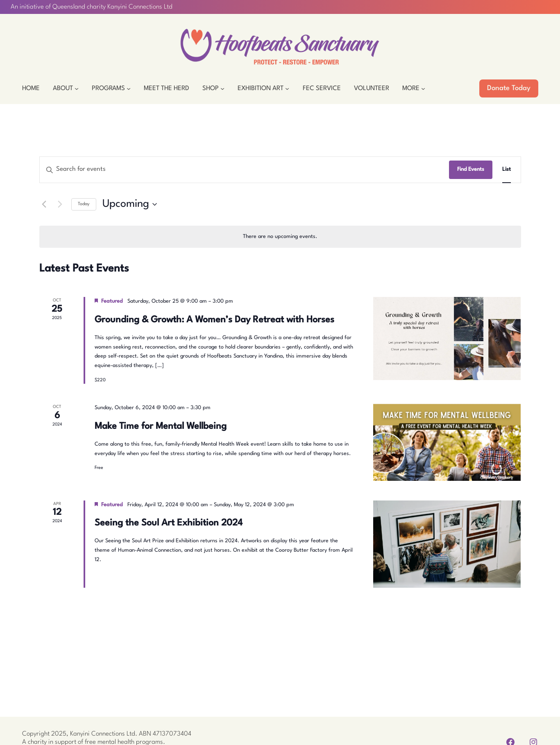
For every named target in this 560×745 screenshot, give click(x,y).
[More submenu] (423, 88)
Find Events (471, 169)
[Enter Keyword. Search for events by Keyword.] (244, 170)
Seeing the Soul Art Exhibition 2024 (169, 523)
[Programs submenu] (129, 88)
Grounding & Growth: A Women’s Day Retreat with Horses (214, 320)
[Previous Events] (44, 204)
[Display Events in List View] (507, 170)
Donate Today (509, 88)
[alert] (280, 237)
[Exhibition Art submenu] (287, 88)
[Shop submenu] (222, 88)
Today (84, 204)
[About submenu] (77, 88)
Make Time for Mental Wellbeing (161, 426)
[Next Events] (60, 204)
